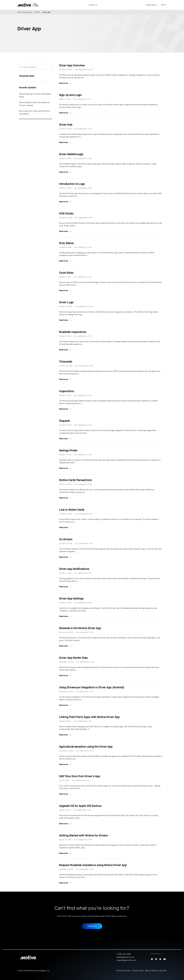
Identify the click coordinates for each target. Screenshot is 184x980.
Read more (64, 83)
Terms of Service (123, 971)
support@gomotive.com (126, 960)
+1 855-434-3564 (124, 954)
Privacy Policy (138, 971)
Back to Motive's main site (156, 971)
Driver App (46, 12)
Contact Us (93, 5)
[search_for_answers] (36, 67)
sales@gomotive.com (125, 957)
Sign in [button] (164, 5)
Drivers (37, 12)
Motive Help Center (25, 12)
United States (151, 5)
